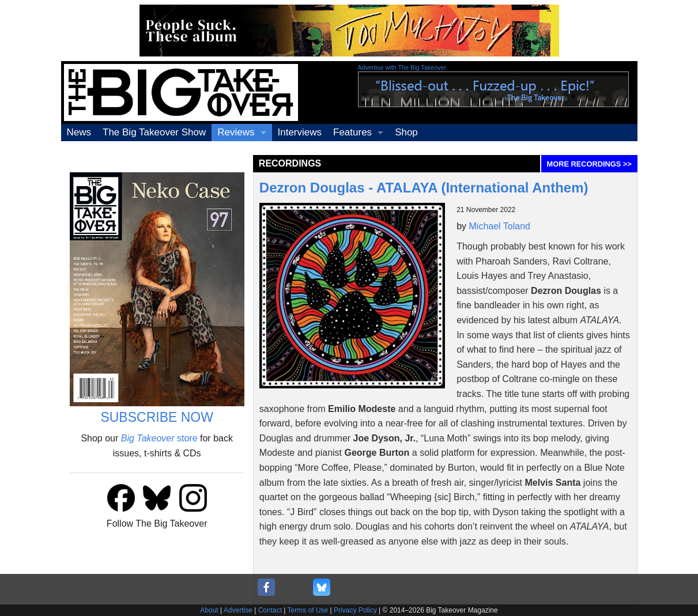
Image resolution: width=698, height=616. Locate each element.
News (79, 132)
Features (352, 132)
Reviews (236, 132)
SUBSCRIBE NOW (157, 417)
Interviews (300, 132)
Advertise (238, 610)
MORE (589, 164)
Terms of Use (308, 610)
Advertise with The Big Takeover (402, 67)
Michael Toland (500, 226)
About (209, 610)
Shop (406, 132)
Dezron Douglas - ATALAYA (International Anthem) (424, 188)
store (159, 438)
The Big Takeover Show (154, 132)
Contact (270, 610)
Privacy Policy (355, 610)
